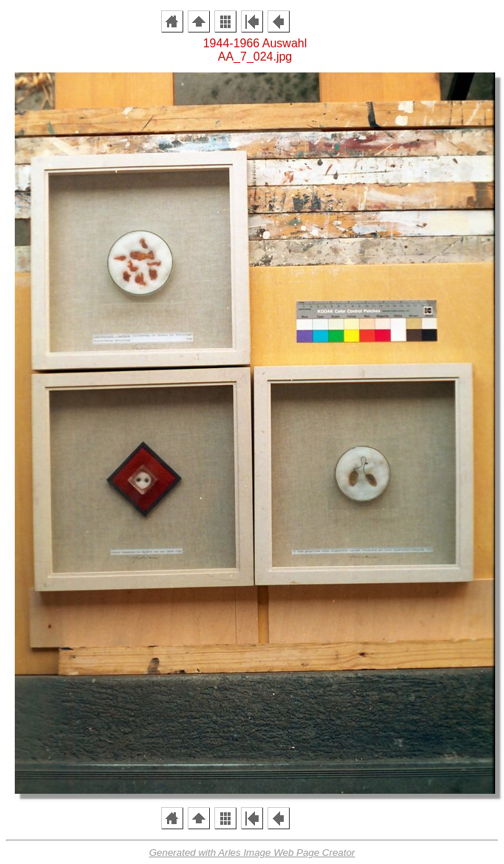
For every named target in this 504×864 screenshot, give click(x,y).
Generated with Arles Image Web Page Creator (252, 853)
